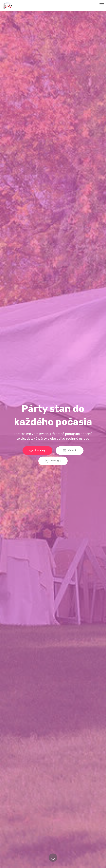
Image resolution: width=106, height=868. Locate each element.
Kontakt (53, 461)
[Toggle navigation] (102, 5)
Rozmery (37, 451)
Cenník (70, 451)
